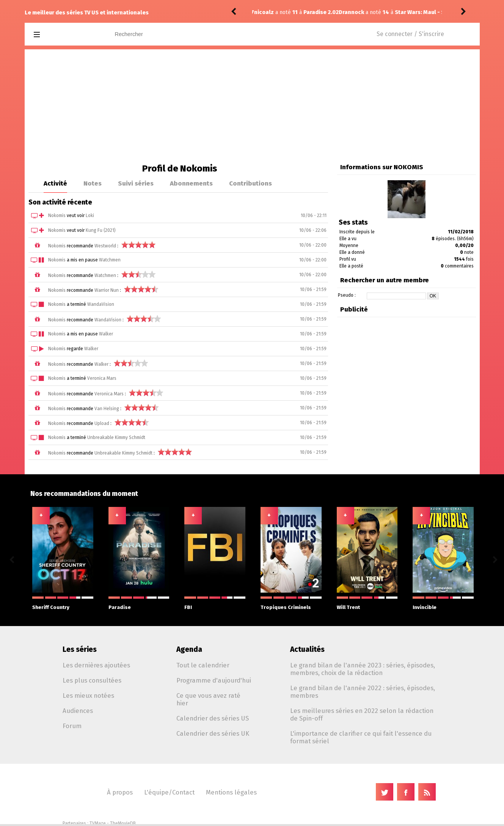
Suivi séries (136, 183)
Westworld (105, 246)
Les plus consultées (92, 680)
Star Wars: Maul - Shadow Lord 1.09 (357, 12)
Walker (106, 334)
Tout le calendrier (203, 665)
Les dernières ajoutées (96, 665)
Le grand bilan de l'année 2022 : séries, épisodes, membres (363, 692)
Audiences (78, 711)
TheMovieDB (123, 823)
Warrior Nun (107, 290)
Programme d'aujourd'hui (214, 680)
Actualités (307, 649)
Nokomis (57, 216)
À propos (120, 792)
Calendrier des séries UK (213, 733)
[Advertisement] (252, 106)
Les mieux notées (88, 695)
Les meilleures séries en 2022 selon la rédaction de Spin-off (362, 714)
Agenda (189, 649)
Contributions (250, 183)
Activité (55, 183)
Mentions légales (231, 792)
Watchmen (110, 260)
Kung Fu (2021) (101, 230)
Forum (72, 726)
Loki (90, 216)
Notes (93, 183)
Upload (102, 423)
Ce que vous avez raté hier (208, 699)
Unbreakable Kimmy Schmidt (116, 437)
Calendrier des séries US (213, 718)
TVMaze (98, 823)
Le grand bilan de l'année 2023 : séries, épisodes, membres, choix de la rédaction (363, 669)
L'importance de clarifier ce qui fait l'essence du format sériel (361, 737)
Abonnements (191, 183)
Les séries (80, 649)
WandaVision (101, 304)
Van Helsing (107, 409)
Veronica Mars (102, 378)
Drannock (267, 12)
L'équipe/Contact (169, 792)
